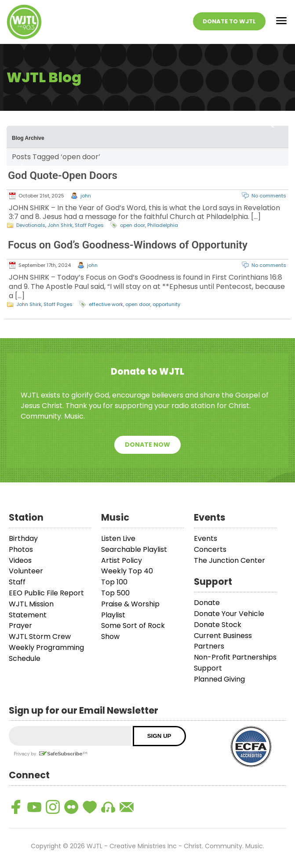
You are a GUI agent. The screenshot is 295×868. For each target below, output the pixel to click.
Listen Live (118, 538)
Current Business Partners (223, 641)
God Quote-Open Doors (63, 175)
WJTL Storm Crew (40, 636)
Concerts (210, 549)
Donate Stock (218, 625)
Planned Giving (219, 679)
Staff (17, 582)
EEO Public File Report (46, 593)
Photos (21, 549)
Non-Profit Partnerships (235, 657)
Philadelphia (163, 225)
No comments (269, 196)
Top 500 (115, 593)
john (86, 196)
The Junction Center (229, 560)
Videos (20, 560)
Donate (207, 603)
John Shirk (60, 225)
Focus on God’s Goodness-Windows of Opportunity (128, 245)
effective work (106, 304)
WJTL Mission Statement (31, 609)
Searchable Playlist (134, 549)
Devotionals (31, 225)
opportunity (166, 304)
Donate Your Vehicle (229, 614)
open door (133, 225)
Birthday (23, 538)
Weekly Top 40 (127, 571)
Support (208, 668)
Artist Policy (122, 560)
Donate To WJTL (229, 21)
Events (206, 538)
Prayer (20, 625)
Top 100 (114, 582)
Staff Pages (89, 225)
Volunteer (26, 571)
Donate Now (147, 445)
